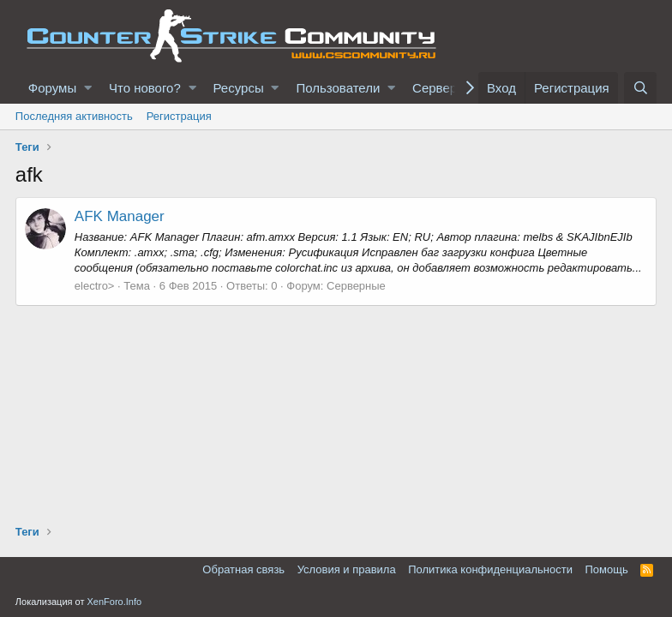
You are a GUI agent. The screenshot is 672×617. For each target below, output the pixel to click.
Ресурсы (239, 88)
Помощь (606, 569)
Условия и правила (347, 569)
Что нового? (145, 88)
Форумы (52, 88)
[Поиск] (640, 88)
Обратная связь (243, 569)
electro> (95, 286)
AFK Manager (120, 216)
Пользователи (338, 88)
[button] (88, 88)
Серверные (356, 286)
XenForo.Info (115, 602)
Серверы (439, 88)
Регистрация (179, 116)
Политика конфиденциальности (490, 569)
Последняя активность (74, 116)
